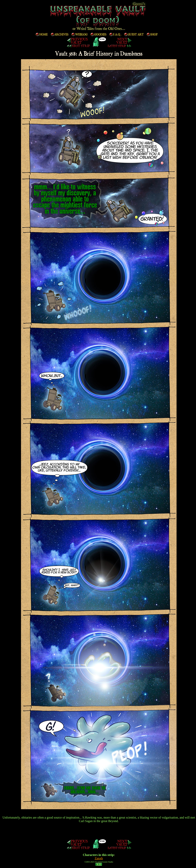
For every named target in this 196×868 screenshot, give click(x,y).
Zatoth (99, 858)
